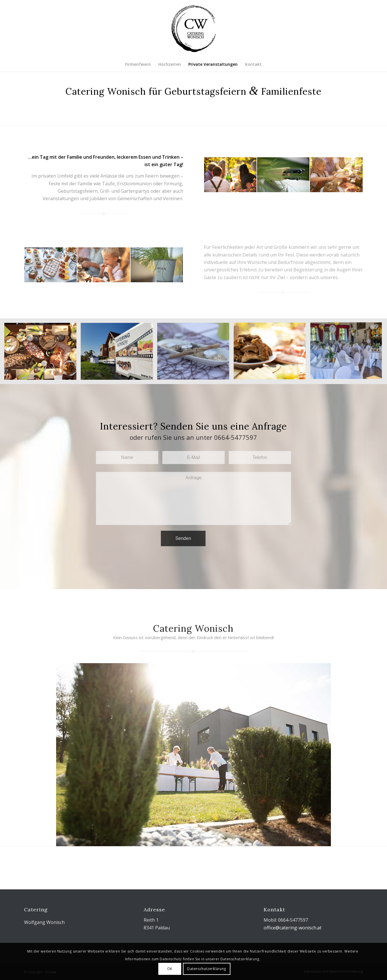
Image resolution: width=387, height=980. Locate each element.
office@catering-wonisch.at (293, 928)
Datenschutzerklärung (207, 969)
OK (170, 969)
